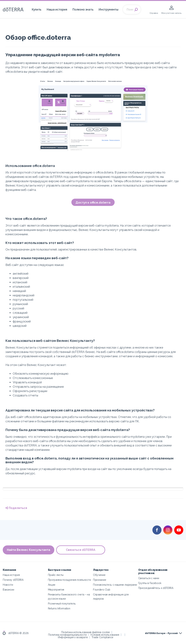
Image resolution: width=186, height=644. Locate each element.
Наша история (57, 10)
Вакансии (8, 590)
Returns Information (59, 608)
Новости (8, 585)
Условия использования (105, 635)
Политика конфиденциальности (67, 635)
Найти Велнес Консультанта (29, 550)
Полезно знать (83, 10)
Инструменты (109, 10)
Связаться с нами (149, 578)
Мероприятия (56, 590)
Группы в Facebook (150, 583)
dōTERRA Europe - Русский (161, 633)
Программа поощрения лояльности (69, 580)
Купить (37, 10)
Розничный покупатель (62, 603)
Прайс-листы (56, 575)
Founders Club (102, 590)
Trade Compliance (102, 637)
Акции (52, 585)
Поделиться (16, 508)
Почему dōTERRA (13, 580)
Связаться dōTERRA (81, 550)
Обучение (99, 575)
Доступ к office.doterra (93, 203)
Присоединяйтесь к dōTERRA (156, 588)
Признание (100, 580)
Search (136, 10)
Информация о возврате (73, 637)
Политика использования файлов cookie (86, 632)
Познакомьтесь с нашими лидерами (115, 585)
